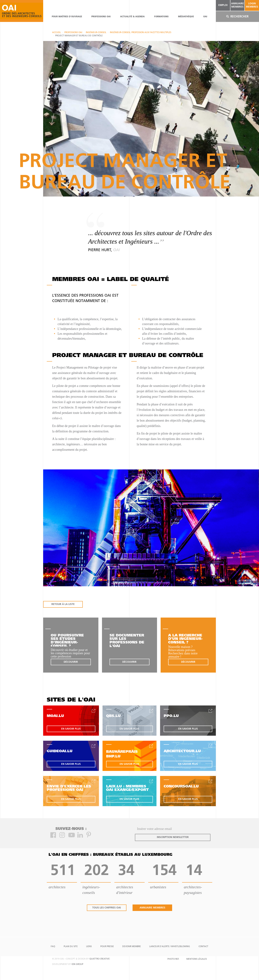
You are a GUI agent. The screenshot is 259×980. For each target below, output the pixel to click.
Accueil (56, 33)
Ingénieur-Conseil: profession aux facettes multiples (141, 33)
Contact (203, 947)
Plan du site (71, 947)
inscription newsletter (173, 837)
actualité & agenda (132, 17)
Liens (89, 947)
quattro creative (100, 959)
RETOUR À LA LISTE (63, 604)
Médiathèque (186, 17)
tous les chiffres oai (107, 908)
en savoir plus (71, 729)
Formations (161, 17)
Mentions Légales (197, 959)
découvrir (71, 662)
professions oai (101, 17)
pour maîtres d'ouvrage (67, 17)
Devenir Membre (132, 947)
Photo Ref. (173, 959)
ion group (77, 964)
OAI (205, 17)
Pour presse (107, 947)
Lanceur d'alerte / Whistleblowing (170, 947)
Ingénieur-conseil (96, 33)
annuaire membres (238, 5)
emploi (223, 5)
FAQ (53, 947)
